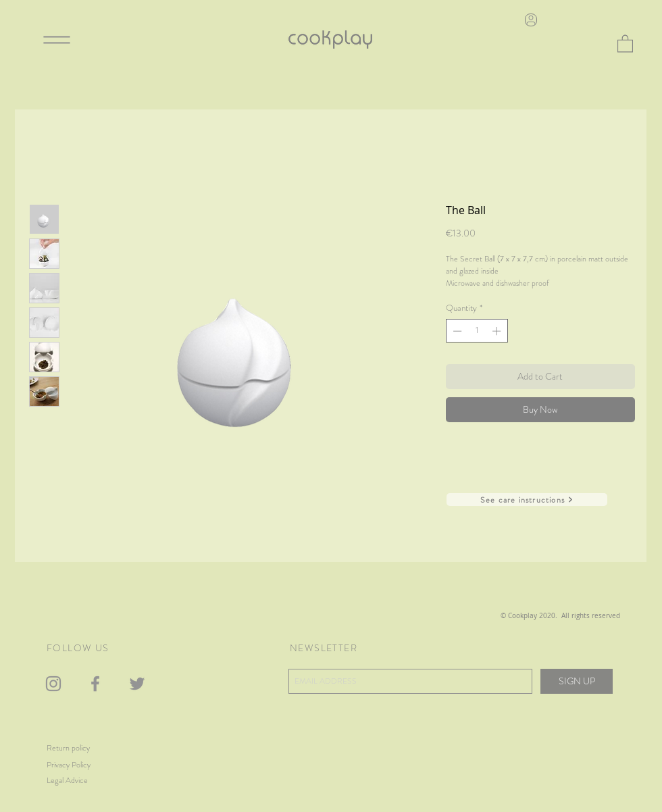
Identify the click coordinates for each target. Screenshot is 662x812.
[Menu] (57, 40)
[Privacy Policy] (89, 765)
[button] (625, 43)
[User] (531, 20)
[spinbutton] (477, 331)
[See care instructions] (527, 500)
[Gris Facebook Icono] (95, 684)
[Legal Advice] (84, 781)
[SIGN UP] (577, 681)
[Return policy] (82, 748)
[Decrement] (456, 331)
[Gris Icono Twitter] (137, 684)
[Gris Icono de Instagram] (53, 684)
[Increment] (498, 331)
